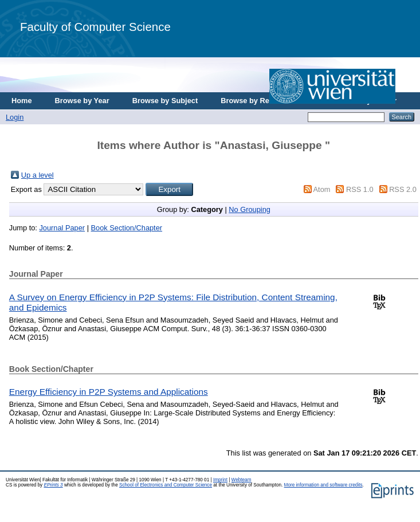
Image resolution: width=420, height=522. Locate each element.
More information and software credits (323, 485)
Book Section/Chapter (127, 228)
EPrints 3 (53, 485)
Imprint (220, 480)
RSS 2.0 (403, 189)
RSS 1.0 (360, 189)
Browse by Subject (165, 101)
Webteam (242, 480)
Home (22, 101)
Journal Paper (62, 228)
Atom (322, 189)
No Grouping (250, 209)
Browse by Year (82, 101)
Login (15, 117)
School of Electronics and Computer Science (166, 485)
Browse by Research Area (266, 101)
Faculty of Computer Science (95, 27)
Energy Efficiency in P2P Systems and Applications (109, 392)
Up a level (38, 175)
